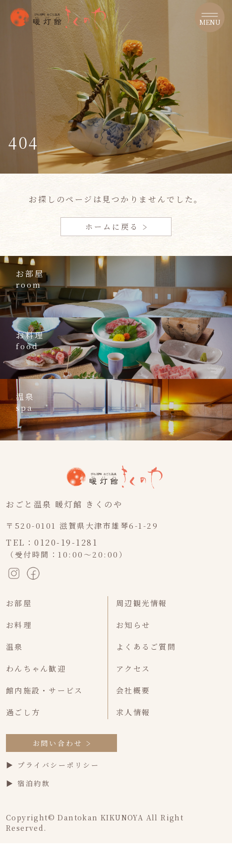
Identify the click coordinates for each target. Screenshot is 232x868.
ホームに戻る (116, 226)
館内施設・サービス (44, 690)
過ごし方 (23, 712)
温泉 (15, 647)
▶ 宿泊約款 (28, 783)
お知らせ (133, 625)
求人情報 (133, 712)
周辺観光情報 (142, 603)
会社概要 (133, 690)
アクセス (133, 668)
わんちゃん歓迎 (36, 668)
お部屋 (19, 603)
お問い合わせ (62, 743)
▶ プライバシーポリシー (53, 765)
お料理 (19, 625)
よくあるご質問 (146, 647)
